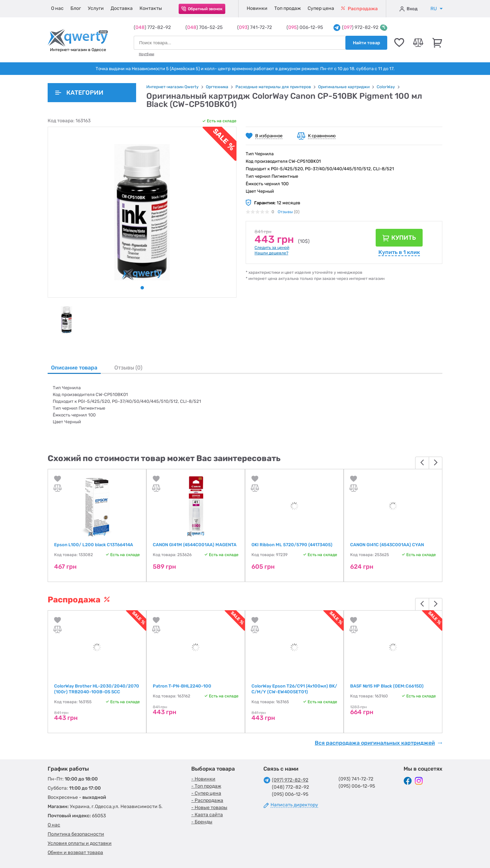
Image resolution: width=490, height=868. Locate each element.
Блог (76, 8)
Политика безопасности (76, 834)
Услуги (96, 8)
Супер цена (321, 8)
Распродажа (359, 9)
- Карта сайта (207, 815)
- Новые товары (209, 808)
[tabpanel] (67, 320)
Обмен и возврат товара (75, 853)
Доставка (122, 8)
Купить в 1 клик (399, 252)
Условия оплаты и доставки (80, 843)
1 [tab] (142, 288)
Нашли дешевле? (271, 253)
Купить (404, 238)
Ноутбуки (146, 54)
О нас (57, 8)
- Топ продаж (206, 786)
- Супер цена (206, 793)
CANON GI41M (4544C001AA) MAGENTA (195, 545)
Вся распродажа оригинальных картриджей (379, 743)
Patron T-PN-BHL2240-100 (182, 686)
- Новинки (203, 779)
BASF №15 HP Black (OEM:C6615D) (387, 686)
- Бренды (202, 822)
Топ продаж (288, 8)
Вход (409, 9)
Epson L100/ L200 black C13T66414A (94, 545)
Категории (79, 93)
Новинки (257, 8)
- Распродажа (207, 800)
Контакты (151, 8)
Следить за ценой (272, 248)
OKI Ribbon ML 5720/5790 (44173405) (292, 545)
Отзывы (285, 212)
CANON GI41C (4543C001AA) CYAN (387, 545)
